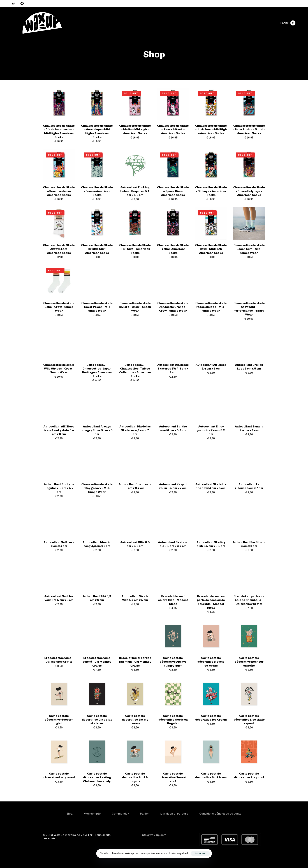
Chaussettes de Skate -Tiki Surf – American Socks (135, 249)
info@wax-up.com (154, 835)
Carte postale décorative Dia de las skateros (97, 720)
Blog (70, 814)
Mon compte (92, 814)
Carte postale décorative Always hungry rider (173, 662)
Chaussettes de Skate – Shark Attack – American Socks (173, 130)
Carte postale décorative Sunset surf (173, 777)
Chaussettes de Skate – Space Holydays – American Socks (249, 191)
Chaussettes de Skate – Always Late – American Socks (59, 249)
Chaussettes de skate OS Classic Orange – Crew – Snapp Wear (173, 307)
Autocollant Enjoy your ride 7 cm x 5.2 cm (211, 430)
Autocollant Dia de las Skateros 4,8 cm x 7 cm (135, 430)
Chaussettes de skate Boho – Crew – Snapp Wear (59, 307)
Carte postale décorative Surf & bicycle (135, 777)
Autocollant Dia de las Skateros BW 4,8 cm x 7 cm (173, 369)
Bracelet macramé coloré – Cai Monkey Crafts (97, 662)
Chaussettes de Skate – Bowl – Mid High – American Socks (211, 249)
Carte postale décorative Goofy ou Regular (173, 720)
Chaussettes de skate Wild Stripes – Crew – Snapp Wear (59, 369)
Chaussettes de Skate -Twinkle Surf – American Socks (97, 249)
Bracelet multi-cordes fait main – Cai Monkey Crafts (135, 662)
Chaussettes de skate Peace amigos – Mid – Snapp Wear (211, 307)
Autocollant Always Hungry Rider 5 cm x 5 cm (97, 430)
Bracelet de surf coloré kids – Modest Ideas (173, 600)
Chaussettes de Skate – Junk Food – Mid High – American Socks (211, 130)
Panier (145, 814)
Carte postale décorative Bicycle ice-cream (211, 662)
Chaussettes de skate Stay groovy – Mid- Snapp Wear (97, 488)
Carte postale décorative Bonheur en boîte (249, 662)
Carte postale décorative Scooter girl (59, 720)
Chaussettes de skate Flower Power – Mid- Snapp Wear (97, 307)
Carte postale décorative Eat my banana (135, 720)
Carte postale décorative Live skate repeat (249, 720)
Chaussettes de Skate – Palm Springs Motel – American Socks (249, 130)
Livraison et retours (174, 814)
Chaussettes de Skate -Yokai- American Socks (173, 249)
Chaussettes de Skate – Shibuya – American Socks (211, 191)
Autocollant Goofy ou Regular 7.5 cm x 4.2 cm (59, 488)
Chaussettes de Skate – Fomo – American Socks (97, 191)
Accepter (200, 853)
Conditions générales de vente (220, 814)
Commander (120, 814)
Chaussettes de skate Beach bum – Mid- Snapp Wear (249, 249)
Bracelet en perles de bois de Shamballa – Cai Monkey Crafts (249, 600)
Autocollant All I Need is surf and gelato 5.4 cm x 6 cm (59, 430)
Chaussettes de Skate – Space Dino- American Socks (173, 191)
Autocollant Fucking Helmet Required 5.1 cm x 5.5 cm (135, 191)
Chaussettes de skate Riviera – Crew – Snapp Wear (135, 307)
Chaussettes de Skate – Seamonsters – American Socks (59, 191)
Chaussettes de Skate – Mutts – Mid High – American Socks (135, 130)
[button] (15, 23)
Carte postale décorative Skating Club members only (97, 777)
